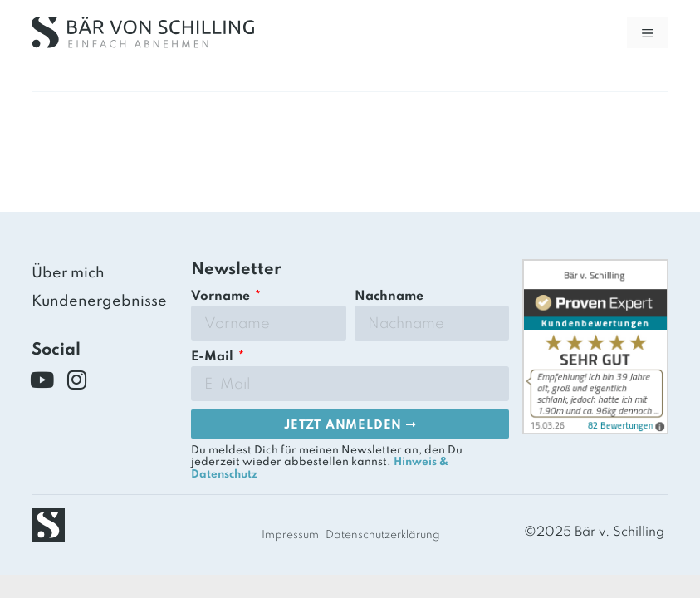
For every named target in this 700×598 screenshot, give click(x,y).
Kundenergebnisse (99, 301)
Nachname (389, 297)
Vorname (222, 297)
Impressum (290, 535)
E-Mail (214, 357)
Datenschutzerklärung (383, 535)
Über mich (68, 273)
